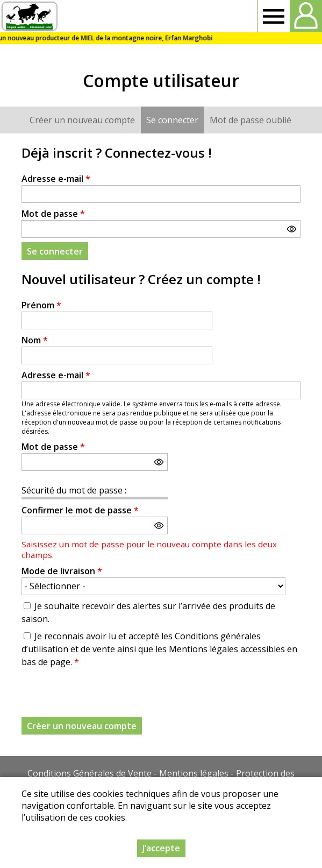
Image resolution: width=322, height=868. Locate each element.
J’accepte (161, 848)
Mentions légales (194, 773)
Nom (35, 340)
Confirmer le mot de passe (80, 510)
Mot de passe (53, 214)
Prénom (41, 305)
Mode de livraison (62, 571)
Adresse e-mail (56, 179)
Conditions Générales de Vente (90, 773)
